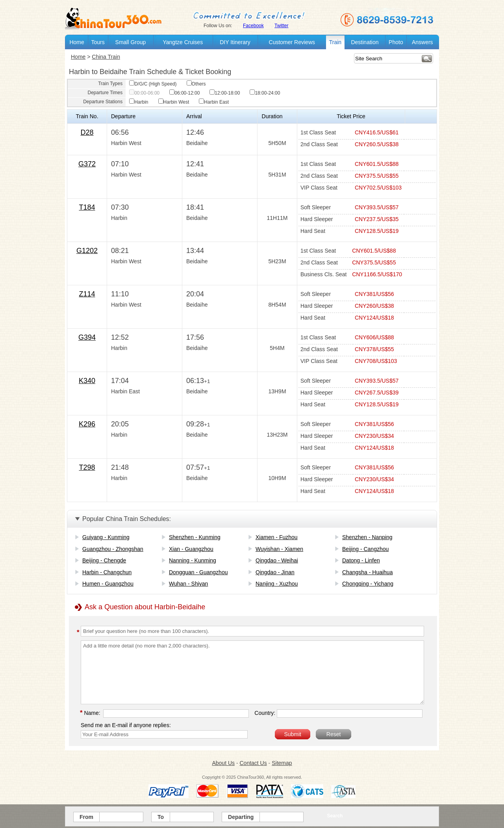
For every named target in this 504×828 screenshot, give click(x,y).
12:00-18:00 (225, 93)
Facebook (253, 26)
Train (335, 42)
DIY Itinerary (235, 42)
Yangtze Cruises (183, 42)
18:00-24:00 (265, 93)
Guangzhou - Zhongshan (113, 549)
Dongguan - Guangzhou (198, 572)
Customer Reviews (292, 42)
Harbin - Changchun (107, 572)
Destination (365, 42)
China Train (106, 57)
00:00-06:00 (144, 93)
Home (77, 42)
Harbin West (174, 102)
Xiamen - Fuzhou (277, 537)
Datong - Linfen (361, 560)
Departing (241, 817)
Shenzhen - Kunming (195, 537)
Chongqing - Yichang (368, 584)
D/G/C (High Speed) (153, 84)
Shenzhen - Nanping (367, 537)
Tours (98, 42)
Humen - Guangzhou (108, 584)
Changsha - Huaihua (367, 572)
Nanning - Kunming (193, 560)
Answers (422, 42)
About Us (223, 763)
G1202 (87, 251)
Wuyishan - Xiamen (279, 549)
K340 (87, 381)
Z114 (87, 294)
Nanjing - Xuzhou (277, 584)
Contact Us (253, 763)
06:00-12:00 (184, 93)
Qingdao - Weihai (277, 560)
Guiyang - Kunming (106, 537)
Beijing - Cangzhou (365, 549)
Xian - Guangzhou (191, 549)
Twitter (281, 26)
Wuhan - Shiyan (188, 584)
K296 (87, 424)
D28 (87, 132)
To (161, 817)
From (86, 817)
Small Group (131, 42)
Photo (396, 42)
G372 (87, 164)
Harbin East (214, 102)
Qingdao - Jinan (275, 572)
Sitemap (282, 763)
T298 (87, 467)
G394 (87, 337)
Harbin (139, 102)
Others (196, 84)
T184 (87, 207)
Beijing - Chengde (104, 560)
